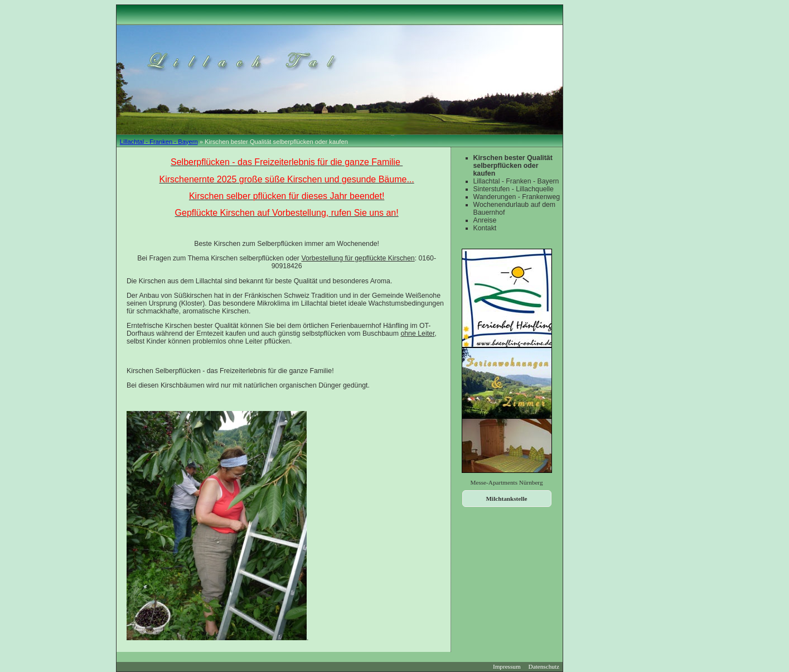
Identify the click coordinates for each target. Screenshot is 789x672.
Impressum (507, 666)
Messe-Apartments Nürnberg (507, 482)
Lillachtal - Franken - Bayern (159, 142)
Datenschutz (544, 666)
